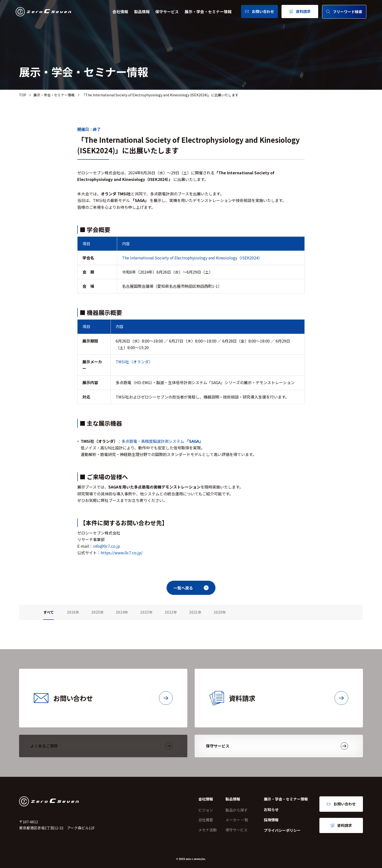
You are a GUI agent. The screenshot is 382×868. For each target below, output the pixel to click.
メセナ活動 (208, 830)
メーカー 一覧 (237, 820)
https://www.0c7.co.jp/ (122, 553)
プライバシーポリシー (282, 830)
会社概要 (206, 820)
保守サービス (167, 12)
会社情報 (120, 12)
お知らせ (271, 809)
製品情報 (142, 12)
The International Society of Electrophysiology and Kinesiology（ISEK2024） (192, 258)
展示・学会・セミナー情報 (208, 12)
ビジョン (206, 810)
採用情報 (271, 820)
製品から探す (236, 810)
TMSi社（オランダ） (134, 362)
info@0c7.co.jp (107, 546)
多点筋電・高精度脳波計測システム (162, 441)
